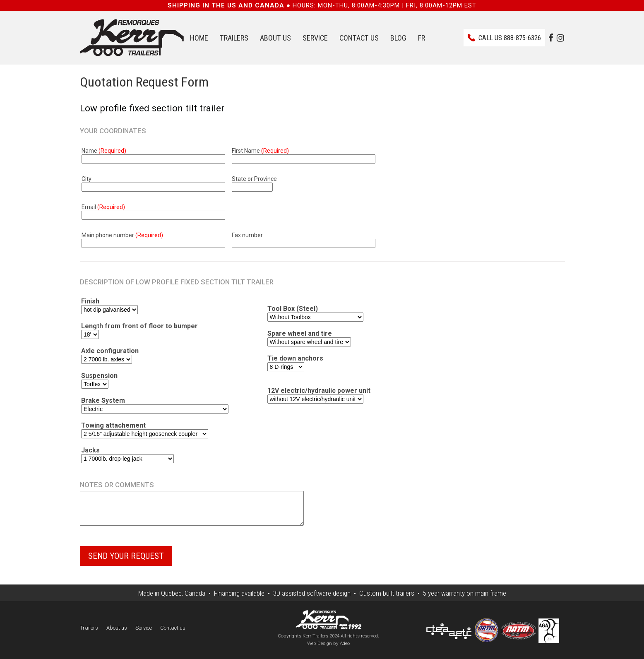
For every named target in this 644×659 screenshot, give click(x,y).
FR (422, 38)
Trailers (234, 38)
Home (199, 38)
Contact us (359, 38)
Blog (398, 38)
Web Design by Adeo (328, 649)
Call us (510, 38)
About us (275, 38)
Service (315, 38)
